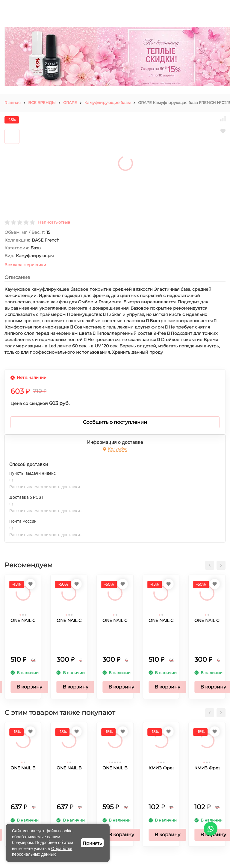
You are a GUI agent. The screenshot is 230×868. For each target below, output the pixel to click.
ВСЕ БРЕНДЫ (42, 103)
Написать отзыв (54, 222)
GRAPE (70, 103)
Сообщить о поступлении (115, 422)
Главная (13, 103)
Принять (92, 843)
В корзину (29, 687)
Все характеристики (25, 265)
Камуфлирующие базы (108, 103)
